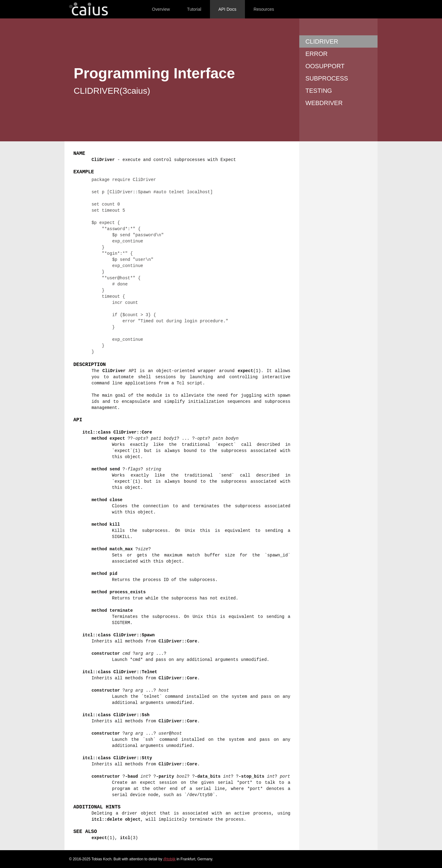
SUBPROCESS (327, 78)
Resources (264, 9)
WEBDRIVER (324, 103)
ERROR (316, 54)
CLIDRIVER (322, 41)
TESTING (319, 91)
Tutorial (194, 9)
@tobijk (169, 859)
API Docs (227, 9)
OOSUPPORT (325, 66)
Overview (161, 9)
